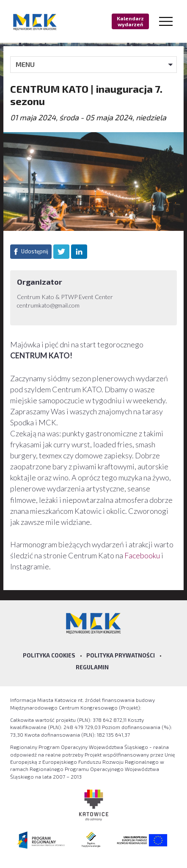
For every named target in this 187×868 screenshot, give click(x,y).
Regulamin (92, 667)
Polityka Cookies (49, 655)
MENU (25, 64)
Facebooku (143, 555)
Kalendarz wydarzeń (130, 21)
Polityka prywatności (121, 655)
